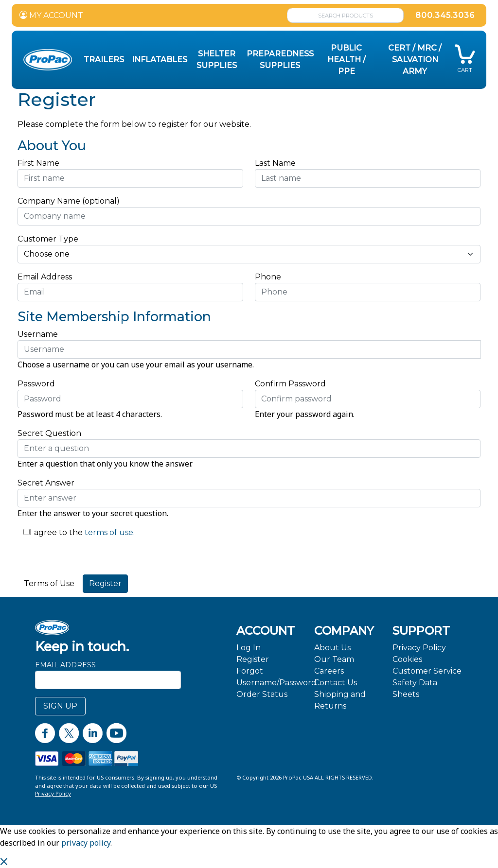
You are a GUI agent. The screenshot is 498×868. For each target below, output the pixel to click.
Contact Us (336, 683)
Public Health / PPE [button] (347, 60)
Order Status (262, 694)
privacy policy (86, 843)
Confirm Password (290, 384)
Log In (249, 648)
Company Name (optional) (69, 201)
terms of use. (109, 532)
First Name (38, 163)
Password (36, 384)
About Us (332, 648)
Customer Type (48, 239)
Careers (329, 671)
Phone (268, 277)
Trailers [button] (104, 60)
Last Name (275, 163)
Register (253, 659)
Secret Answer (46, 483)
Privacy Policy (419, 648)
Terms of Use (49, 583)
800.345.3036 (445, 15)
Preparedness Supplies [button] (280, 60)
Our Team (334, 659)
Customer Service (427, 671)
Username (38, 334)
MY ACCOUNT (51, 15)
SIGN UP (60, 706)
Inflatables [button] (160, 60)
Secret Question (49, 433)
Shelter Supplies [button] (217, 60)
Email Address (47, 277)
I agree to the (56, 532)
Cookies (407, 659)
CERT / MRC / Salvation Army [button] (415, 60)
